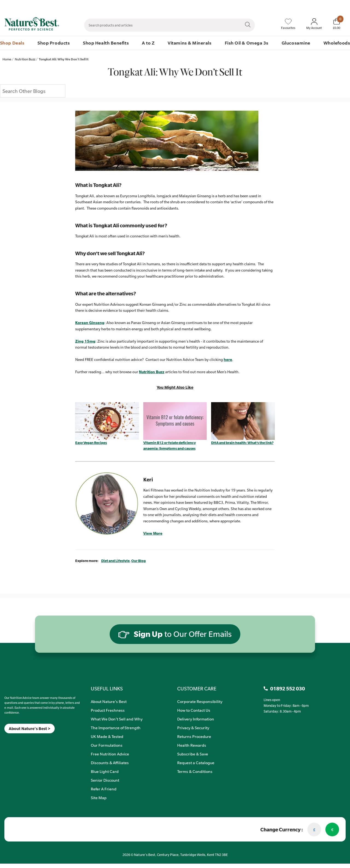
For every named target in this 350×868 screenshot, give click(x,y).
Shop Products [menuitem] (54, 43)
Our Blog (138, 561)
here (228, 360)
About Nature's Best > (30, 729)
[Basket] (336, 24)
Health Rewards (192, 745)
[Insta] (9, 740)
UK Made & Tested (107, 736)
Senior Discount (105, 780)
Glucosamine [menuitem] (296, 43)
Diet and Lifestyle (115, 561)
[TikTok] (14, 740)
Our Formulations (107, 745)
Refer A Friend (104, 789)
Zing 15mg (85, 341)
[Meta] (5, 740)
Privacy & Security (193, 728)
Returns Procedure (194, 736)
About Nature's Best (109, 701)
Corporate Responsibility (200, 701)
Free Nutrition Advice (110, 754)
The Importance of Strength (116, 728)
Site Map (99, 798)
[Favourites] (288, 24)
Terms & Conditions (195, 771)
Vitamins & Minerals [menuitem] (189, 43)
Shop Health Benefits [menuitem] (106, 43)
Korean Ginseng (90, 323)
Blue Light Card (105, 771)
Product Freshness (108, 710)
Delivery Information (196, 719)
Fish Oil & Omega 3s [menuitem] (247, 43)
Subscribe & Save (193, 754)
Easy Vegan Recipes (91, 443)
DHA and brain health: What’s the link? (242, 443)
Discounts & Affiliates (110, 763)
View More (153, 533)
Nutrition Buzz (152, 372)
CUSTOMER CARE (197, 688)
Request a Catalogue (196, 763)
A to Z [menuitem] (148, 43)
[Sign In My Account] (314, 24)
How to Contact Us (194, 710)
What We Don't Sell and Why (117, 719)
